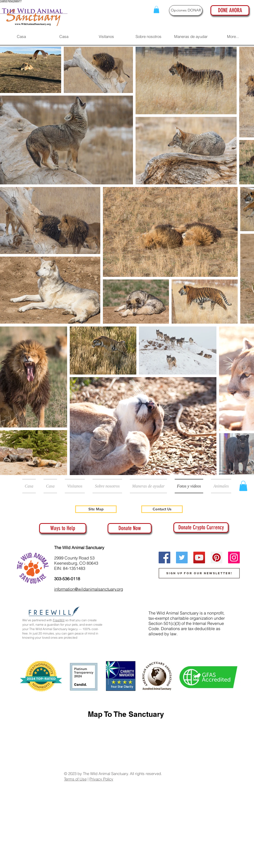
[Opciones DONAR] (186, 10)
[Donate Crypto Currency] (201, 528)
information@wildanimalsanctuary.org (89, 589)
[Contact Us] (162, 509)
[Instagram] (234, 557)
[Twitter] (182, 557)
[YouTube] (199, 557)
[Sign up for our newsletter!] (199, 573)
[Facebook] (164, 557)
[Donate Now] (130, 528)
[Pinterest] (217, 557)
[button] (156, 9)
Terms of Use (75, 779)
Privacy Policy (101, 779)
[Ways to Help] (63, 528)
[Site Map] (96, 509)
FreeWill (59, 620)
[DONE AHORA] (230, 10)
